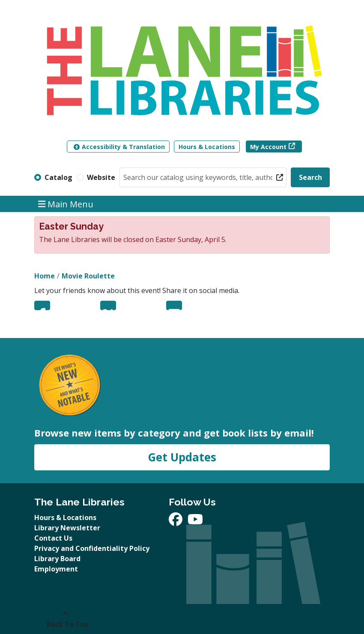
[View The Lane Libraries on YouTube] (195, 522)
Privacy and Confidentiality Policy (92, 548)
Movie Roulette (88, 276)
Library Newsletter (67, 528)
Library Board (57, 559)
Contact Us (53, 538)
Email (174, 305)
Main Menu (66, 204)
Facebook (42, 305)
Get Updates (182, 457)
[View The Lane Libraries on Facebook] (176, 522)
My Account (268, 147)
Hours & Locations (207, 147)
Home (45, 276)
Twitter (108, 305)
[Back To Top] (65, 619)
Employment (56, 569)
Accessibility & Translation (119, 147)
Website (101, 177)
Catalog (58, 177)
